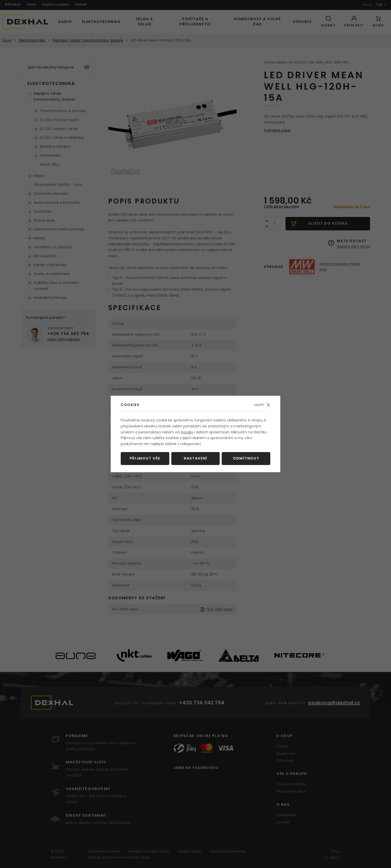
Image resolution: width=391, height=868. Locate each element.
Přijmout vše (145, 458)
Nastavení (195, 458)
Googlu (187, 432)
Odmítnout (246, 458)
